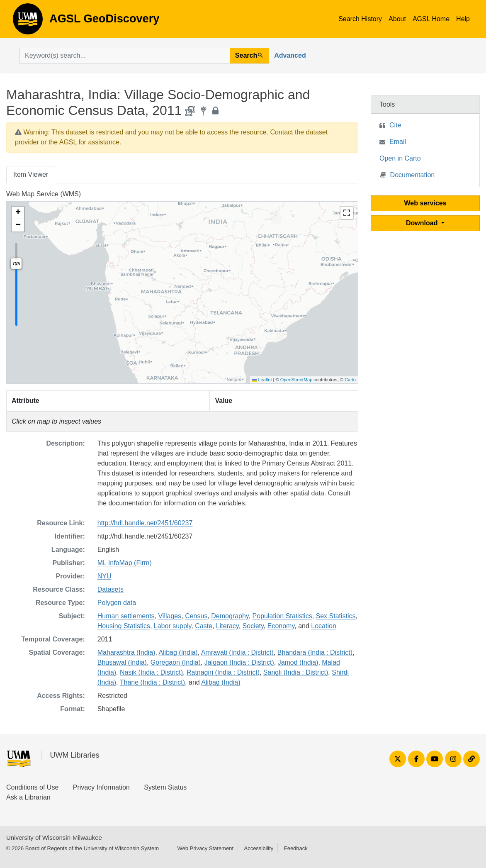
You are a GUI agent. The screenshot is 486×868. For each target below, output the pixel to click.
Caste (204, 626)
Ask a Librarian (28, 797)
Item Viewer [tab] (31, 174)
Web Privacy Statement (205, 848)
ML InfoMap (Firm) (125, 563)
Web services (425, 203)
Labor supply (173, 626)
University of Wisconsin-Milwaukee (54, 838)
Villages (170, 616)
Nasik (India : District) (151, 672)
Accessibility (259, 848)
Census (196, 616)
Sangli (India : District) (296, 672)
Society (253, 626)
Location (324, 626)
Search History (360, 19)
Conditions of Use (32, 787)
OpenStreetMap (296, 380)
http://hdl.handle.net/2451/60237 (145, 523)
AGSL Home (431, 19)
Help (463, 19)
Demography (230, 616)
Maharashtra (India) (126, 652)
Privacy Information (101, 787)
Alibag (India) (178, 652)
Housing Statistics (124, 626)
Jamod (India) (298, 662)
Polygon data (117, 603)
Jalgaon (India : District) (239, 662)
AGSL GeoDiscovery (28, 22)
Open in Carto (400, 158)
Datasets (111, 589)
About (397, 19)
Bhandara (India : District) (315, 652)
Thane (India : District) (152, 682)
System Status (165, 787)
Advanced (290, 55)
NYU (104, 576)
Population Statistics (282, 616)
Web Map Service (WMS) (44, 194)
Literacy (227, 626)
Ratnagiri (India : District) (223, 672)
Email (398, 142)
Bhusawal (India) (122, 662)
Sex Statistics (336, 616)
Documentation (408, 174)
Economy (281, 626)
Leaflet (262, 380)
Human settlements (126, 616)
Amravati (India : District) (237, 652)
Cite (395, 125)
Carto (350, 380)
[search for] (125, 56)
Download (423, 223)
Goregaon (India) (176, 662)
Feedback (296, 848)
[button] (18, 213)
